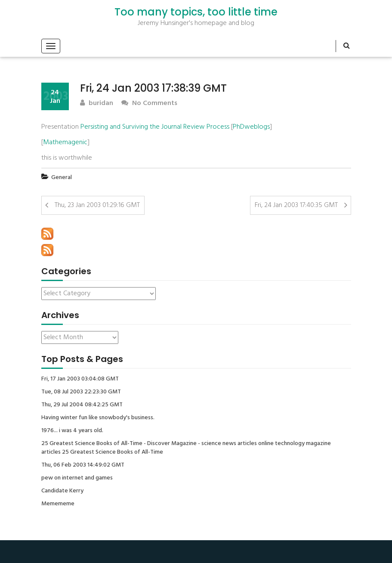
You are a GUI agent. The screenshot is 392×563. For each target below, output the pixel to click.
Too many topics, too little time (196, 12)
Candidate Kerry (62, 491)
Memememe (58, 504)
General (62, 178)
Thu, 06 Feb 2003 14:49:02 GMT (83, 465)
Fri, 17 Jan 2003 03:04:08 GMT (80, 379)
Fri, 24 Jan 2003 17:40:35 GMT (296, 205)
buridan (97, 104)
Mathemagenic (65, 142)
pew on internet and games (77, 478)
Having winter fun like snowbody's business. (98, 418)
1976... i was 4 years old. (72, 431)
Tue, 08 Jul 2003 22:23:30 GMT (81, 392)
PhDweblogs (251, 127)
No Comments (149, 104)
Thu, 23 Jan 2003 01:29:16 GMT (97, 205)
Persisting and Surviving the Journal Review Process (155, 127)
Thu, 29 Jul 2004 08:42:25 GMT (82, 405)
